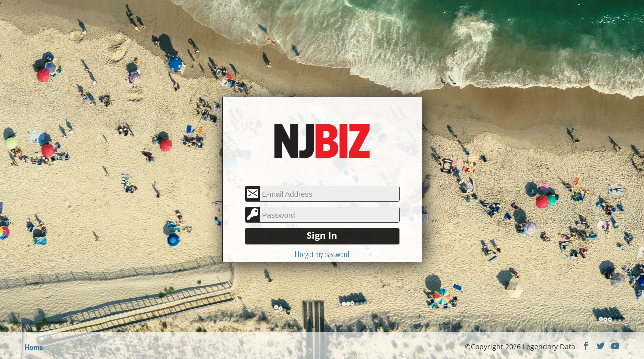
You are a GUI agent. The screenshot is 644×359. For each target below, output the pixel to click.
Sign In (322, 235)
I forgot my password (322, 254)
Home (34, 347)
